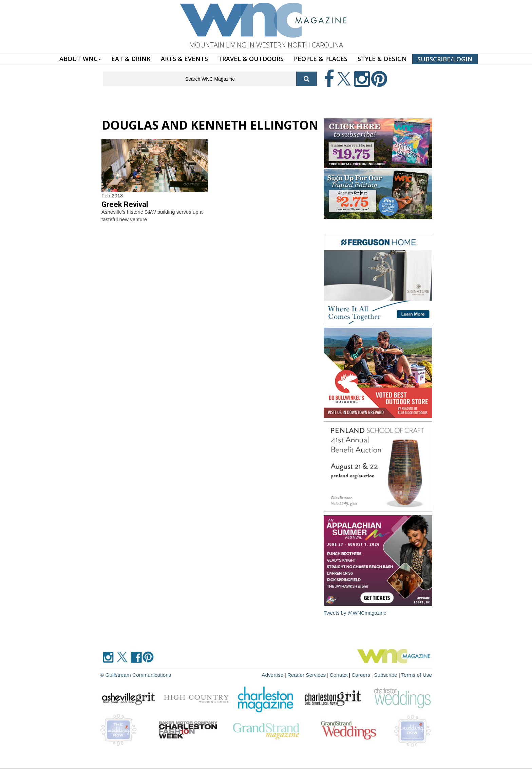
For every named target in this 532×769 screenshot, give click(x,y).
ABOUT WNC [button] (80, 59)
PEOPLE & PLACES (321, 59)
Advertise (285, 674)
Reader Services (317, 674)
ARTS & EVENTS (184, 59)
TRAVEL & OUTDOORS (251, 59)
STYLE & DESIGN (382, 59)
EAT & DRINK (131, 59)
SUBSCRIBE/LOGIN (445, 59)
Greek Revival (125, 204)
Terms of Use (418, 674)
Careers (367, 674)
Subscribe (390, 674)
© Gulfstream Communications (132, 674)
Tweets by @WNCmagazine (356, 613)
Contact (346, 674)
